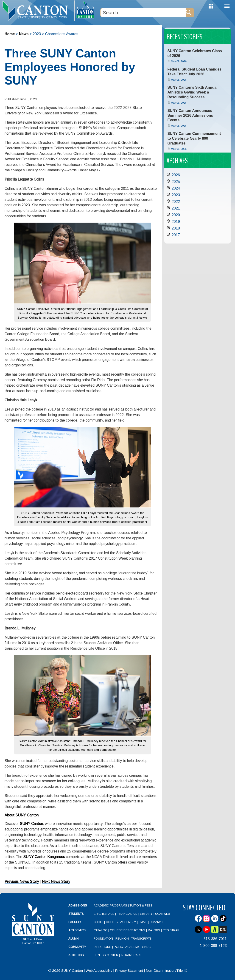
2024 (176, 188)
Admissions (78, 905)
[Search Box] (143, 13)
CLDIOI (98, 922)
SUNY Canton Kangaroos (44, 857)
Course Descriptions (128, 930)
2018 (176, 228)
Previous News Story (22, 882)
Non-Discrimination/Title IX (166, 970)
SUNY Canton (31, 824)
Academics (77, 930)
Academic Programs (111, 905)
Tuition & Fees (141, 905)
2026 (176, 175)
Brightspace (104, 914)
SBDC (146, 947)
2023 (176, 195)
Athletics (76, 955)
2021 (176, 208)
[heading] (37, 11)
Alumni (74, 939)
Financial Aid (127, 914)
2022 (176, 202)
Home (10, 34)
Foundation (103, 939)
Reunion (122, 939)
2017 (176, 235)
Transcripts (141, 939)
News (24, 34)
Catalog (101, 930)
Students (76, 914)
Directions (102, 947)
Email (143, 922)
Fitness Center (106, 955)
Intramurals (131, 955)
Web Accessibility (99, 970)
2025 (176, 182)
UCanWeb (163, 914)
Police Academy (127, 947)
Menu (227, 6)
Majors (154, 930)
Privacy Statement (129, 970)
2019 (176, 222)
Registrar (171, 930)
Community (77, 947)
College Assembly (121, 922)
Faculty (75, 922)
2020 (176, 215)
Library (146, 914)
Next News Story (56, 882)
